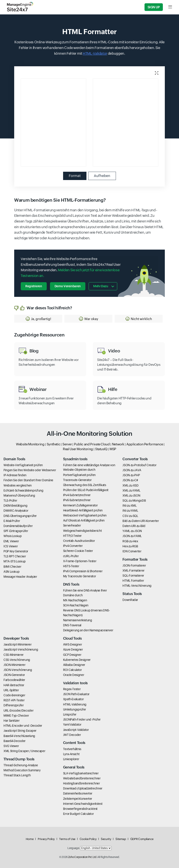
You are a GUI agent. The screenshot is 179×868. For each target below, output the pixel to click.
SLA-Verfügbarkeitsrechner (81, 773)
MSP (113, 449)
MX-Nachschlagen (75, 600)
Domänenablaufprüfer (18, 526)
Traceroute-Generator (77, 480)
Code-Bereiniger (14, 695)
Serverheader (72, 525)
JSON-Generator (14, 675)
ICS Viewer (11, 546)
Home (30, 839)
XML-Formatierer (133, 570)
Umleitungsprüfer (75, 709)
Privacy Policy (46, 839)
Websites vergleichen (18, 485)
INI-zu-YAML (130, 511)
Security (106, 839)
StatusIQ (101, 449)
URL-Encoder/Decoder (18, 710)
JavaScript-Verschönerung (21, 649)
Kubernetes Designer (77, 660)
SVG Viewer (11, 746)
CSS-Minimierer (14, 655)
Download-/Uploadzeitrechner (83, 788)
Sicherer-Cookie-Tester (78, 551)
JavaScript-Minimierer (17, 644)
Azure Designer (73, 649)
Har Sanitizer (11, 721)
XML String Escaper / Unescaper (24, 751)
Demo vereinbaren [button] (68, 286)
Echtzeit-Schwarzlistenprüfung (23, 490)
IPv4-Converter (73, 546)
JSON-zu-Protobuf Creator (139, 465)
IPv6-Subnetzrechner (77, 500)
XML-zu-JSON (131, 495)
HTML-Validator (95, 53)
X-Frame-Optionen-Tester (80, 561)
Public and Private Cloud (92, 444)
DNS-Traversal (72, 625)
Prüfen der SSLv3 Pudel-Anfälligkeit (86, 490)
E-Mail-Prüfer (12, 521)
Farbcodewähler (14, 680)
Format (75, 176)
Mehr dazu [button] (101, 286)
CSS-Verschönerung (17, 660)
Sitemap (121, 839)
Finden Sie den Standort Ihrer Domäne (28, 480)
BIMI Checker (12, 567)
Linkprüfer (70, 714)
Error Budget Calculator (78, 814)
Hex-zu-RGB (130, 546)
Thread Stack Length (17, 775)
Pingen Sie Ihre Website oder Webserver (30, 470)
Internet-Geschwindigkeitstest (83, 804)
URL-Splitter (11, 690)
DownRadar (130, 600)
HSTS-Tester (71, 566)
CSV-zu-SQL (130, 516)
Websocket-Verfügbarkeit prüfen (85, 515)
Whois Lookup (13, 536)
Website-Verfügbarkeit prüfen (23, 465)
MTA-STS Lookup (15, 561)
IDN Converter (132, 551)
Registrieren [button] (34, 286)
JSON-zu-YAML (132, 536)
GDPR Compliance (142, 839)
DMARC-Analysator (16, 511)
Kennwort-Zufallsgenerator (80, 505)
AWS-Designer (73, 644)
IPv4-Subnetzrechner (77, 495)
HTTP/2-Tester (72, 536)
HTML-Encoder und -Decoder (23, 726)
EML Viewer (11, 541)
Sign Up (154, 7)
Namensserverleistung (78, 620)
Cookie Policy (88, 839)
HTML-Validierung (75, 704)
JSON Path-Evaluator (76, 694)
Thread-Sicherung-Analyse (21, 765)
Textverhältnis (72, 749)
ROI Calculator (72, 670)
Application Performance (145, 444)
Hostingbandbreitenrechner (82, 783)
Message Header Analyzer (20, 577)
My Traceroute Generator (80, 576)
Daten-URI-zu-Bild (134, 526)
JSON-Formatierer (134, 565)
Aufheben (102, 176)
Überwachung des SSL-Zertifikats (85, 485)
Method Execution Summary (22, 770)
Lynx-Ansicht (71, 754)
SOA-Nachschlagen (76, 605)
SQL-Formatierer (133, 576)
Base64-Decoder (15, 741)
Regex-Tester (72, 689)
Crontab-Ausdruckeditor (79, 541)
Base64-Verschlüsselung (19, 736)
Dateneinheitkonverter (78, 793)
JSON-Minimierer (15, 665)
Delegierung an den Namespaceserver (88, 630)
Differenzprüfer (14, 705)
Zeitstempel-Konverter (78, 799)
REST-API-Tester (14, 700)
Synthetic (54, 444)
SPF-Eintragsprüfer (16, 531)
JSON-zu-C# (130, 480)
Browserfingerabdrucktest (80, 809)
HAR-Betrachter (14, 685)
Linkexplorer (71, 759)
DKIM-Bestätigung (15, 506)
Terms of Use (67, 839)
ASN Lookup (11, 572)
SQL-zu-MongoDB (134, 500)
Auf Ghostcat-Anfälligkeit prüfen (84, 520)
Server (67, 444)
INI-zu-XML (129, 506)
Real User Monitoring (78, 449)
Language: (74, 848)
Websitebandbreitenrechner (82, 778)
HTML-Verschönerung (137, 586)
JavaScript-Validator (76, 730)
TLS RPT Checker (15, 556)
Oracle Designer (74, 675)
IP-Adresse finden (15, 475)
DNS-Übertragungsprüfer (20, 516)
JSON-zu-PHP (131, 475)
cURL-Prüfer (71, 556)
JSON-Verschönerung (18, 670)
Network (118, 444)
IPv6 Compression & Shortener (83, 571)
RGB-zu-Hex (130, 541)
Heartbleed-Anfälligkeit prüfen (83, 510)
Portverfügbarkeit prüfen (79, 475)
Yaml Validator (72, 724)
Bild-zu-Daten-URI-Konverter (141, 521)
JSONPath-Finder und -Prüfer (82, 719)
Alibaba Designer (74, 665)
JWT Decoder (72, 735)
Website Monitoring (30, 444)
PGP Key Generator (16, 551)
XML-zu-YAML (131, 490)
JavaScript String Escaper (20, 731)
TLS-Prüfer (10, 500)
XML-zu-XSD (130, 485)
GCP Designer (72, 655)
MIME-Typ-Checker (16, 716)
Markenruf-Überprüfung (19, 495)
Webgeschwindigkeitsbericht (83, 531)
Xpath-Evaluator (73, 699)
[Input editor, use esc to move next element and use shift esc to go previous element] (65, 122)
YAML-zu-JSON (132, 531)
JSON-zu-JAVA (132, 470)
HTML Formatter (133, 581)
